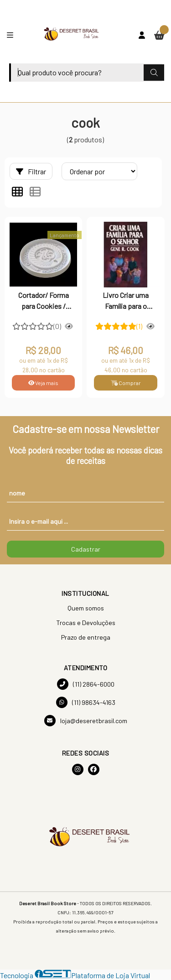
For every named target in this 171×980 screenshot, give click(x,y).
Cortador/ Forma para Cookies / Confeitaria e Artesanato (44, 302)
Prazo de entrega (86, 637)
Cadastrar (86, 549)
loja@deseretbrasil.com (86, 721)
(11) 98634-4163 (86, 702)
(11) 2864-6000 (86, 684)
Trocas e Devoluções (86, 623)
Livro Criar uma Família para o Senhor (126, 302)
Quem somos (86, 608)
